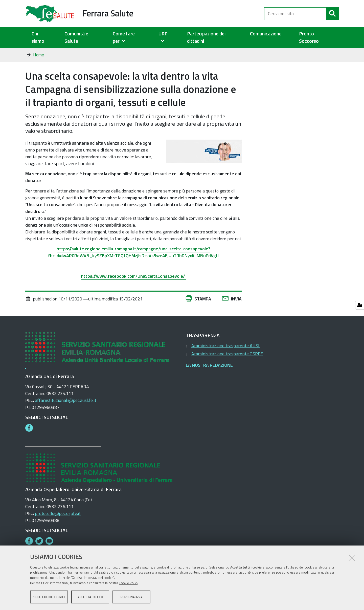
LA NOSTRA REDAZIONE (209, 365)
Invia (236, 299)
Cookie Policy (129, 583)
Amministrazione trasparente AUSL (226, 346)
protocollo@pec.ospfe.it (58, 513)
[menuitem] (129, 38)
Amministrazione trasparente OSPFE (227, 354)
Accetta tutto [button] (90, 597)
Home (39, 55)
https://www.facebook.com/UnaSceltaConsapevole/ (133, 276)
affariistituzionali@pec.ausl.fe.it (66, 400)
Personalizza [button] (132, 597)
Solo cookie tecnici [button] (49, 597)
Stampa (203, 299)
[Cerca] (332, 14)
